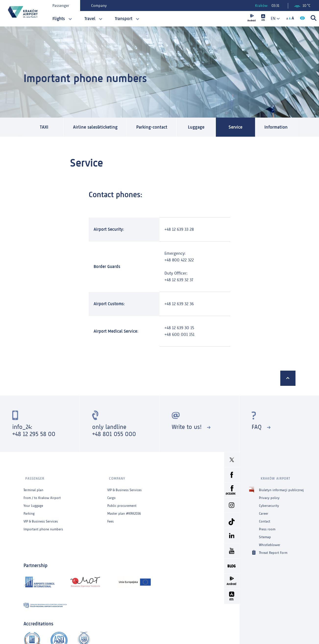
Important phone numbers (43, 527)
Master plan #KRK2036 (124, 511)
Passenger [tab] (62, 6)
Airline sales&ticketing (97, 127)
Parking (29, 511)
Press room (267, 527)
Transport (124, 19)
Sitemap (265, 534)
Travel (90, 19)
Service (242, 127)
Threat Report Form (273, 550)
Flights (59, 19)
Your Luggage (33, 503)
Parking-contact (157, 127)
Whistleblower (270, 542)
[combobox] (274, 18)
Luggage (202, 127)
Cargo (111, 495)
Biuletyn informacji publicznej (281, 487)
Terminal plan (33, 487)
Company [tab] (100, 6)
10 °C (302, 6)
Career (264, 511)
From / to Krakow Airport (42, 495)
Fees (110, 519)
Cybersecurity (269, 503)
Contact (265, 519)
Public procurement (122, 503)
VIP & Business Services (41, 519)
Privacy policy (269, 495)
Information (284, 127)
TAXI (44, 127)
